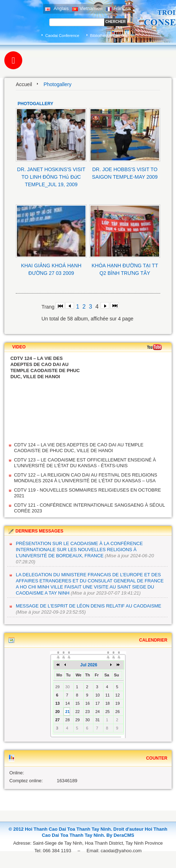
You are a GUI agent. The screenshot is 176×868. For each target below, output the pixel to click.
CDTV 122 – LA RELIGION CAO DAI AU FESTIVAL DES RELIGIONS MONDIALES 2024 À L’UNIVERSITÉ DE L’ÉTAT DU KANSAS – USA (86, 478)
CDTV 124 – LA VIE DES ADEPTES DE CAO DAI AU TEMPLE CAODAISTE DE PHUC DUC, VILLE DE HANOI (79, 448)
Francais (119, 8)
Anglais (57, 8)
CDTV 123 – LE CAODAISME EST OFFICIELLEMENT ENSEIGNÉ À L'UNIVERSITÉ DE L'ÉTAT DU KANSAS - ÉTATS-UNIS (85, 463)
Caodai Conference (62, 36)
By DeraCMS (120, 835)
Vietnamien (87, 8)
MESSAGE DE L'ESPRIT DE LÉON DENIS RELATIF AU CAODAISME (89, 606)
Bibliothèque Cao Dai (109, 36)
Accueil (24, 84)
